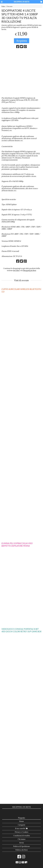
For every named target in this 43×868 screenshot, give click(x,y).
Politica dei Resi (22, 850)
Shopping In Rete (30, 270)
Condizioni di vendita (22, 836)
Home (22, 821)
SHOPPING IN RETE (21, 2)
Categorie (22, 825)
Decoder (10, 6)
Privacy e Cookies (22, 832)
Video (3, 6)
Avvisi (21, 843)
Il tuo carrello (22, 828)
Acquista (22, 41)
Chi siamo (22, 839)
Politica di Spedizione (22, 846)
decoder (16, 270)
